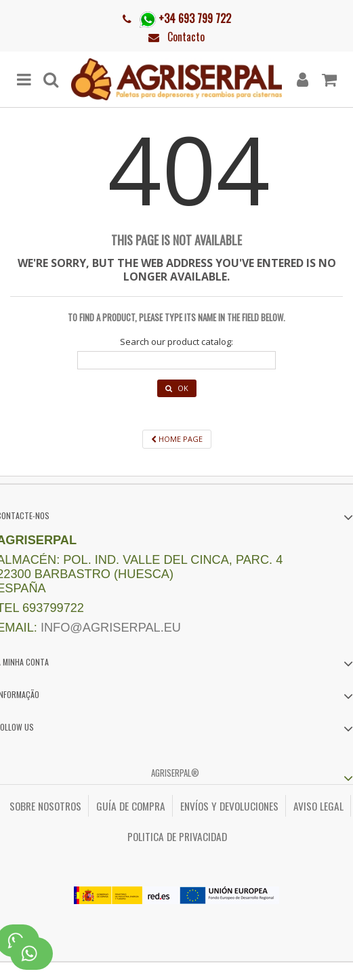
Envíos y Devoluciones (229, 806)
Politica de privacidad (177, 836)
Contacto (186, 37)
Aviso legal (318, 806)
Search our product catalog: (176, 342)
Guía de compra (131, 806)
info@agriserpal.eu (111, 628)
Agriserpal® (175, 773)
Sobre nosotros (45, 806)
